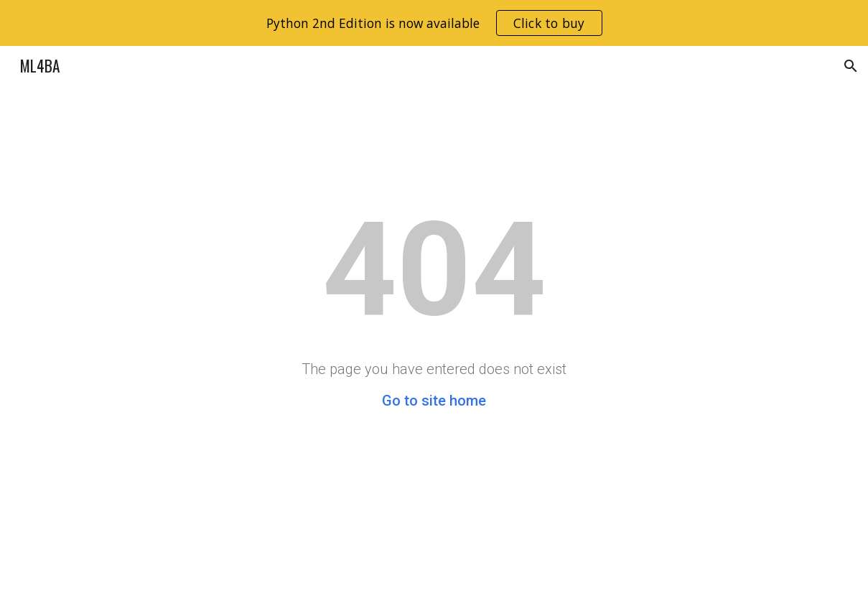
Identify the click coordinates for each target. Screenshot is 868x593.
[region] (434, 23)
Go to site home (434, 401)
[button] (851, 66)
